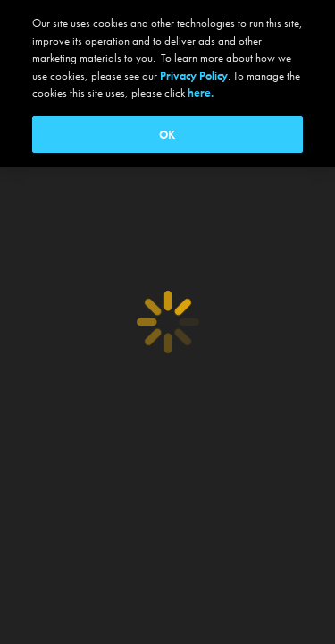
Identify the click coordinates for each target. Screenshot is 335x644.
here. (201, 93)
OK (167, 135)
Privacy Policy (194, 76)
